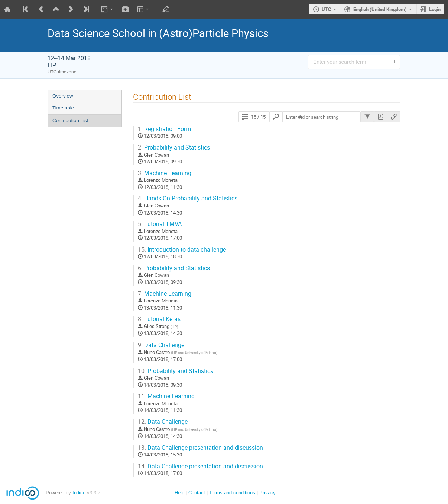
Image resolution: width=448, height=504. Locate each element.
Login (435, 9)
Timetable (63, 108)
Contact (197, 493)
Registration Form (164, 129)
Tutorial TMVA (160, 224)
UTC (327, 9)
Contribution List (70, 120)
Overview (63, 96)
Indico (79, 493)
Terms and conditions (232, 493)
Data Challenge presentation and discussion (200, 448)
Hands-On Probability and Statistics (188, 198)
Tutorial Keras (159, 319)
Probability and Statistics (174, 148)
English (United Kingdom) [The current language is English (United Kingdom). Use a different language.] (380, 9)
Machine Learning (165, 173)
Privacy (267, 493)
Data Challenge (161, 345)
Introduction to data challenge (182, 250)
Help (179, 493)
